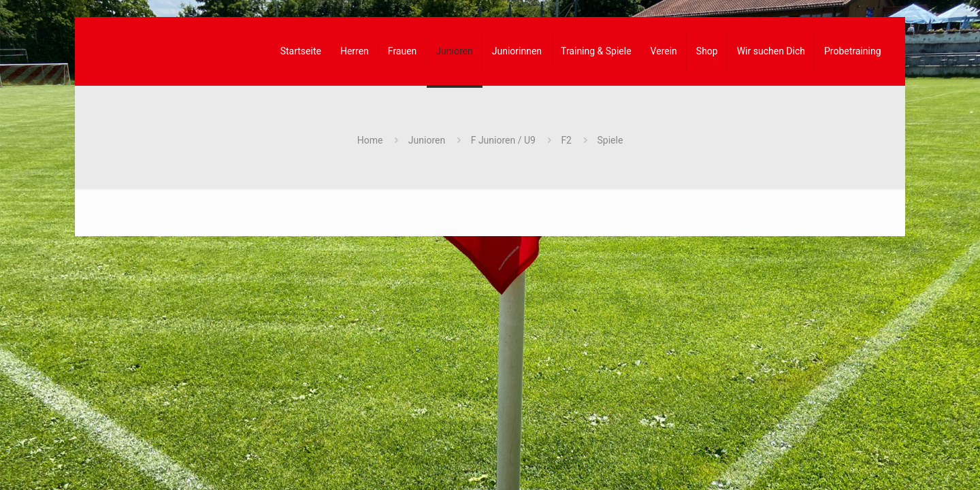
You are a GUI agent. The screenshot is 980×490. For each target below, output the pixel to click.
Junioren (427, 140)
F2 (566, 140)
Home (370, 140)
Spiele (610, 140)
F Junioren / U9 (503, 140)
